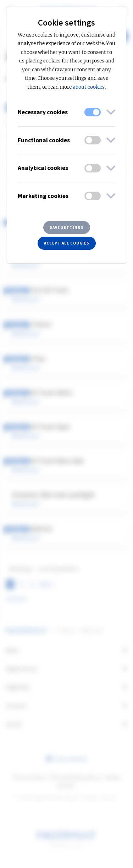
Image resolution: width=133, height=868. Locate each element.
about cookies (89, 87)
